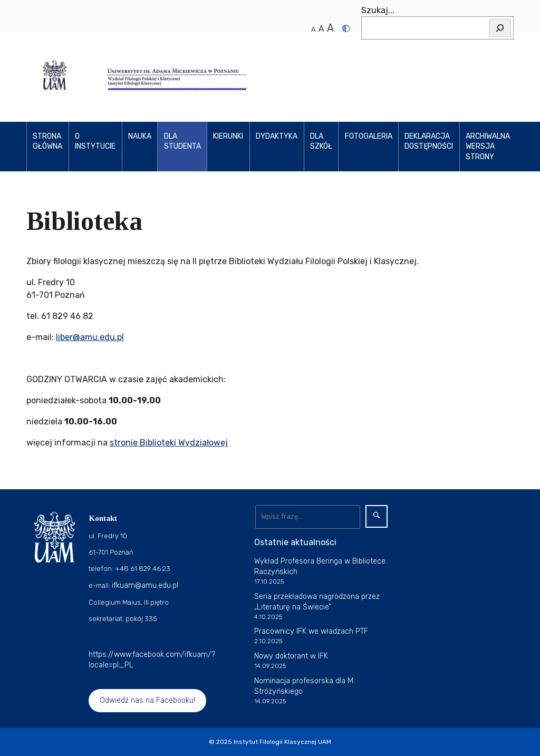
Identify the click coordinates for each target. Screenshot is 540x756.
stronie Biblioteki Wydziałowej (169, 443)
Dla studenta (182, 142)
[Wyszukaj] (308, 517)
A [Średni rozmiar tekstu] (321, 29)
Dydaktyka (277, 136)
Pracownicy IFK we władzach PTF (311, 631)
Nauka (140, 136)
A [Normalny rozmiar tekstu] (313, 29)
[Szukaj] (500, 28)
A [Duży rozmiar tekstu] (330, 28)
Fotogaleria (369, 136)
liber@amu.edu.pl (90, 337)
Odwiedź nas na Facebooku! (147, 700)
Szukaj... (378, 10)
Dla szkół (321, 142)
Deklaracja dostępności (429, 142)
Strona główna (47, 142)
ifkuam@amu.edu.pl (145, 585)
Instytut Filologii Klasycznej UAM (282, 742)
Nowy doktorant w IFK (291, 656)
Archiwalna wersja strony (488, 147)
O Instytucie (95, 142)
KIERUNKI (228, 136)
